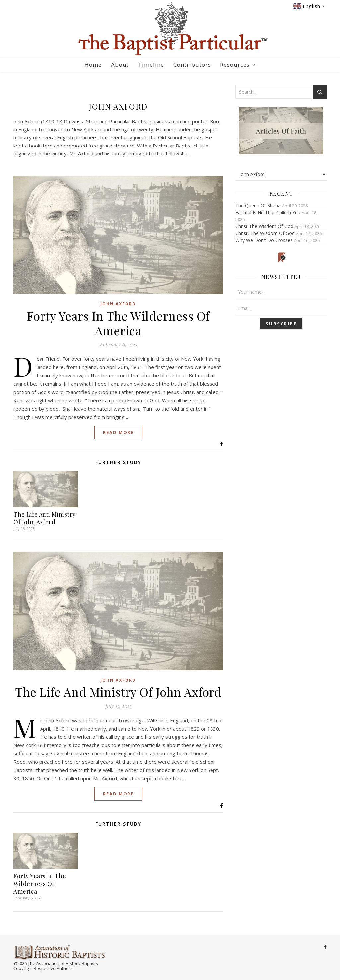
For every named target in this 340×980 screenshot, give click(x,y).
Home (93, 65)
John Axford (118, 304)
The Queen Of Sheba (258, 205)
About (120, 65)
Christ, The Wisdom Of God (265, 233)
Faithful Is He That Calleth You (268, 212)
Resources (235, 65)
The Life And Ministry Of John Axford (44, 518)
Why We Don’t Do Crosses (264, 240)
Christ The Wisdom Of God (264, 226)
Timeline (151, 65)
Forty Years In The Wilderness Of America (118, 323)
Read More (118, 432)
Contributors (192, 65)
